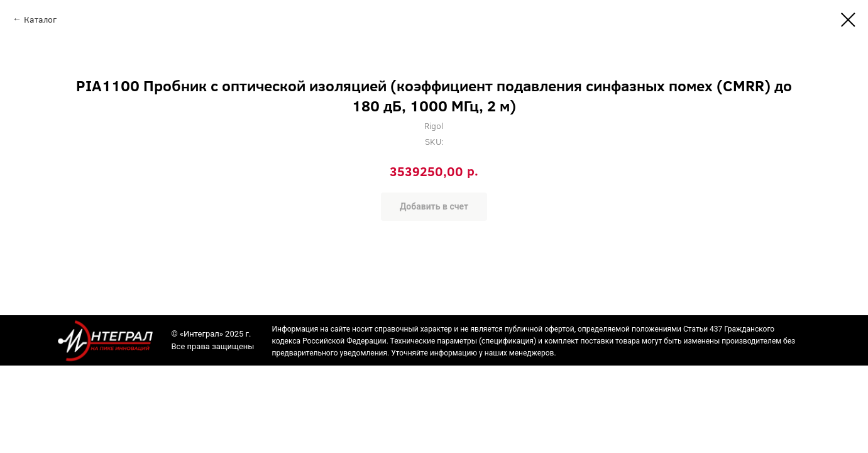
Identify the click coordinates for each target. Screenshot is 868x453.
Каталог (40, 19)
